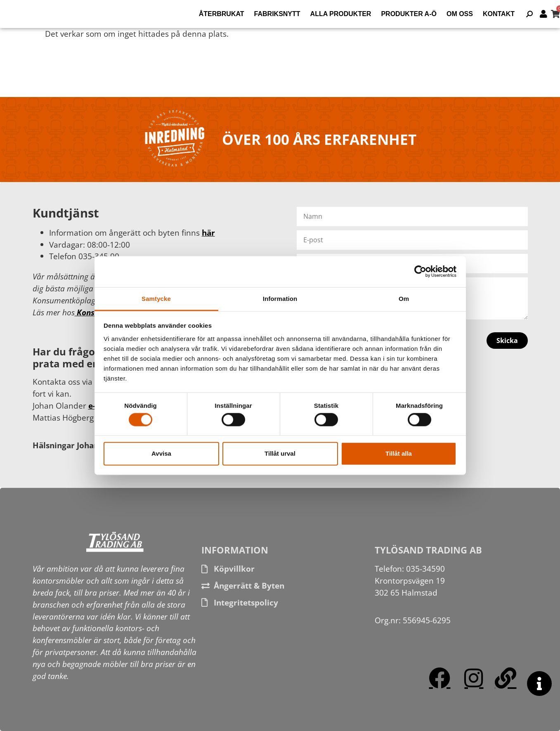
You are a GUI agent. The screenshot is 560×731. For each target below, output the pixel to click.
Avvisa (161, 453)
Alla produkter (341, 14)
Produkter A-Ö (409, 14)
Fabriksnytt (277, 14)
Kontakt (499, 14)
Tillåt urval (280, 453)
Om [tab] (404, 298)
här (208, 233)
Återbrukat (222, 14)
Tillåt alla (399, 453)
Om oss (460, 14)
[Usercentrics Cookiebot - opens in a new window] (420, 272)
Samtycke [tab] (156, 298)
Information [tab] (280, 298)
